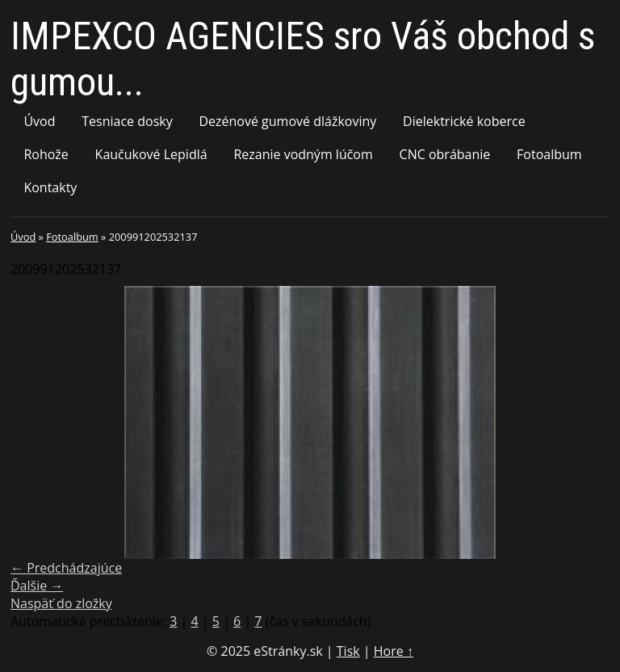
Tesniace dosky (127, 121)
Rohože (46, 154)
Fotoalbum (549, 154)
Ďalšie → (37, 586)
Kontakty (50, 187)
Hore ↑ (394, 651)
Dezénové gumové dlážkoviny (287, 121)
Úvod (39, 121)
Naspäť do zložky (61, 603)
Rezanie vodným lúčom (303, 154)
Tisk (348, 651)
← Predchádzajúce (66, 568)
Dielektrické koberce (464, 121)
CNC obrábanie (445, 154)
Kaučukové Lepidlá (151, 154)
